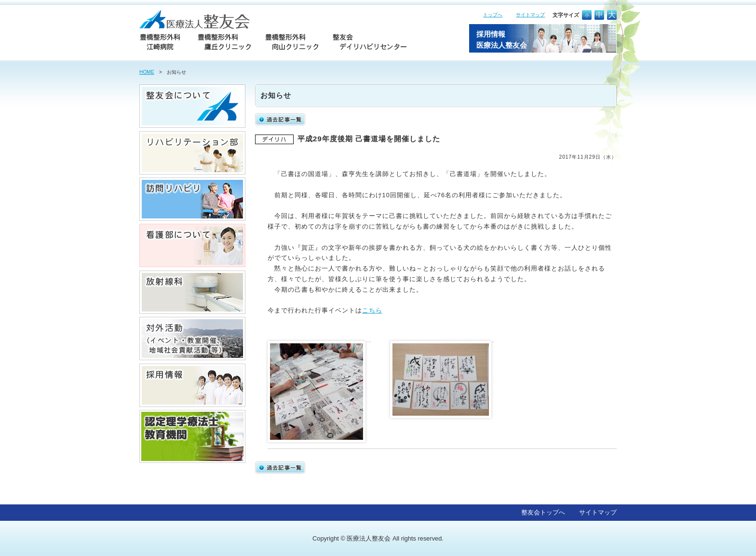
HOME (147, 72)
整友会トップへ (543, 512)
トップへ (493, 15)
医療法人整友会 (369, 538)
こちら (372, 310)
